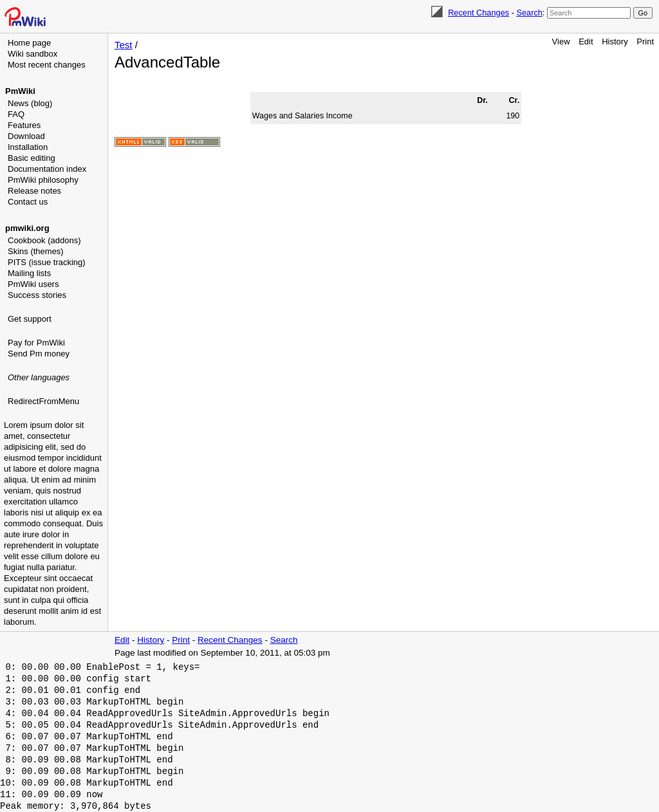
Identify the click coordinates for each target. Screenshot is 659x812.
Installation (28, 147)
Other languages (39, 377)
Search (529, 13)
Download (26, 136)
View (561, 42)
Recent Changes (478, 13)
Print (645, 42)
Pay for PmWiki (36, 343)
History (615, 42)
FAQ (16, 114)
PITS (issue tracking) (47, 262)
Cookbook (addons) (44, 240)
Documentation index (47, 169)
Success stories (37, 295)
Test (124, 45)
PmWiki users (33, 284)
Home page (29, 43)
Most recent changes (47, 65)
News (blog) (30, 103)
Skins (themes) (36, 251)
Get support (30, 319)
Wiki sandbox (32, 54)
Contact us (28, 202)
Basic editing (32, 158)
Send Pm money (39, 354)
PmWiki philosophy (43, 180)
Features (24, 125)
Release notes (34, 191)
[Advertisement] (55, 473)
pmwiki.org (27, 228)
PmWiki (20, 91)
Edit (586, 42)
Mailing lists (29, 273)
